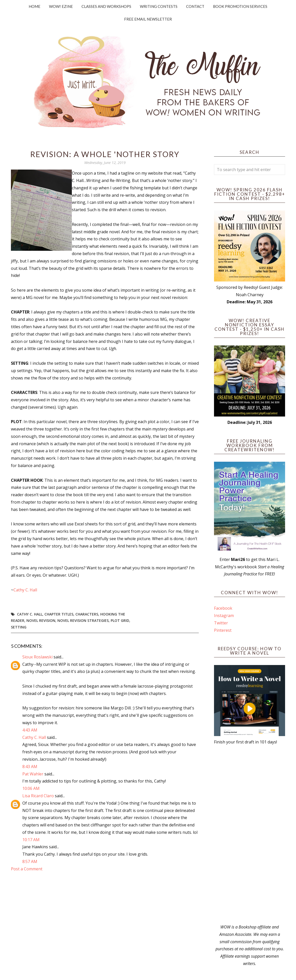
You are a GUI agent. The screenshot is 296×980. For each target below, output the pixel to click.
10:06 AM (31, 788)
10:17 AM (31, 840)
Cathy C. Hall (25, 590)
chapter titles (59, 614)
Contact (195, 6)
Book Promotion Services (240, 6)
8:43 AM (30, 767)
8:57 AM (30, 861)
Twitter (221, 623)
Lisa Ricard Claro (38, 796)
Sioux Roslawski (37, 657)
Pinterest (223, 630)
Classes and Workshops (106, 6)
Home (35, 6)
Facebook (223, 608)
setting (19, 627)
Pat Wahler (33, 774)
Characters (87, 614)
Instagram (224, 616)
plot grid (120, 620)
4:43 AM (30, 730)
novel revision (41, 620)
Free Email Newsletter (148, 19)
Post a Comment (27, 869)
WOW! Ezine (61, 6)
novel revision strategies (83, 620)
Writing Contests (159, 6)
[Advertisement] (250, 835)
